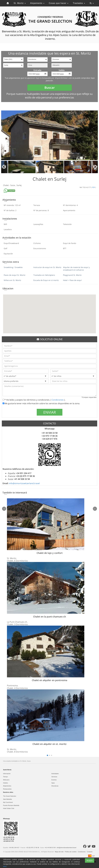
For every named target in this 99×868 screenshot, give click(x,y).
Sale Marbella (7, 799)
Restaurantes (7, 789)
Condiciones (58, 400)
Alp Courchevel (8, 802)
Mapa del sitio (59, 852)
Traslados (79, 3)
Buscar (50, 87)
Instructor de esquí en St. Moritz (47, 267)
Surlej (19, 185)
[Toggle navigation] (92, 3)
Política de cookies (71, 852)
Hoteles (5, 783)
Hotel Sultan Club (9, 808)
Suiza (13, 185)
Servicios (54, 777)
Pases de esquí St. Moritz (15, 275)
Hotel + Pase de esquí (72, 280)
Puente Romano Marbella (11, 805)
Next (95, 167)
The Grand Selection (10, 796)
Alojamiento (37, 3)
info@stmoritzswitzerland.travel (24, 483)
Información (7, 774)
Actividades (55, 774)
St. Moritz (20, 3)
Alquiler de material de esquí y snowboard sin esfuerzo (76, 269)
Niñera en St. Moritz (12, 280)
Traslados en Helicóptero (44, 275)
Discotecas (55, 786)
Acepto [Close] (90, 865)
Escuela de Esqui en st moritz (46, 280)
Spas (53, 783)
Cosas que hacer (59, 3)
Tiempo (5, 777)
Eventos (54, 780)
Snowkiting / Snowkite (13, 267)
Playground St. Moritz (72, 275)
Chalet (6, 185)
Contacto (90, 852)
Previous (4, 167)
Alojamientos (7, 786)
